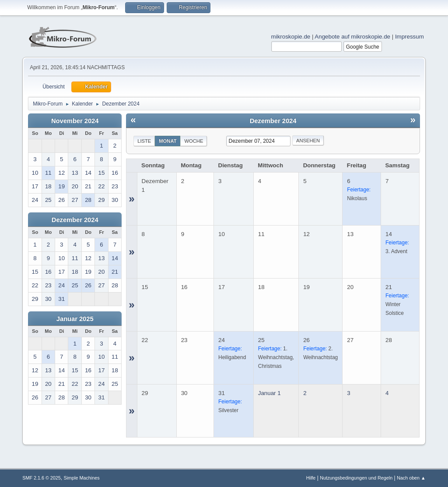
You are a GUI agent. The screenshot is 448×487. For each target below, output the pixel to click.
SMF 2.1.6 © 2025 (42, 478)
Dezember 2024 (75, 220)
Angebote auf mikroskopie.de (352, 37)
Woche (194, 141)
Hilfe (311, 478)
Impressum (409, 37)
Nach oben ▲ (411, 478)
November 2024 (75, 121)
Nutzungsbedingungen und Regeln (356, 478)
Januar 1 (269, 393)
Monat (168, 141)
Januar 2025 (75, 319)
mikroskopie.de (291, 37)
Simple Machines (82, 478)
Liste (144, 141)
